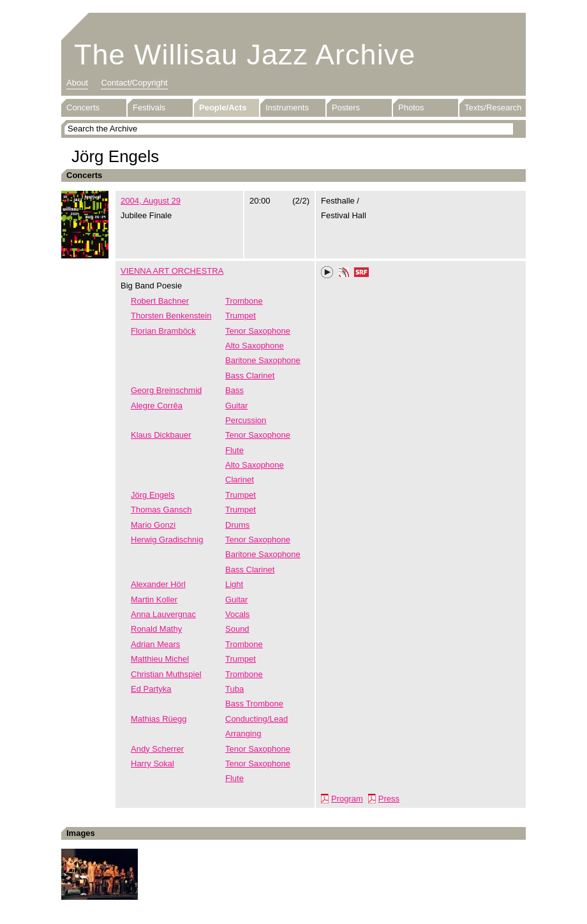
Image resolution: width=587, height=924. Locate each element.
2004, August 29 (151, 201)
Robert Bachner (160, 301)
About (77, 83)
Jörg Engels (153, 495)
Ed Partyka (151, 689)
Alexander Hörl (158, 584)
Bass (234, 390)
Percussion (246, 420)
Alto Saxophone (255, 346)
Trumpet (241, 316)
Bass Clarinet (250, 376)
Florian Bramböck (163, 331)
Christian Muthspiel (166, 674)
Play (327, 272)
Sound (237, 629)
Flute (234, 450)
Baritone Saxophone (263, 360)
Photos (411, 108)
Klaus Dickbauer (161, 435)
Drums (237, 525)
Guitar (236, 406)
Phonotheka (344, 274)
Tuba (234, 689)
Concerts (83, 108)
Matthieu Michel (160, 659)
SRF (362, 274)
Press (389, 799)
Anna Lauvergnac (163, 614)
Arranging (243, 734)
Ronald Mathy (156, 629)
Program (347, 799)
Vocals (237, 614)
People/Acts (223, 108)
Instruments (287, 108)
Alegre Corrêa (157, 406)
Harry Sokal (152, 764)
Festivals (149, 108)
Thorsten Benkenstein (171, 316)
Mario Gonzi (153, 525)
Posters (346, 108)
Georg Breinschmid (166, 390)
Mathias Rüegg (159, 719)
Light (234, 584)
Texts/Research (493, 108)
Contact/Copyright (134, 83)
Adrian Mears (155, 644)
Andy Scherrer (157, 749)
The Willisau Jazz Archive (245, 55)
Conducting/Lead (256, 719)
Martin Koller (154, 600)
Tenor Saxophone (258, 331)
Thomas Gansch (161, 510)
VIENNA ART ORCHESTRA (172, 271)
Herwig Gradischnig (167, 540)
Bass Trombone (254, 704)
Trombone (244, 301)
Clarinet (240, 480)
